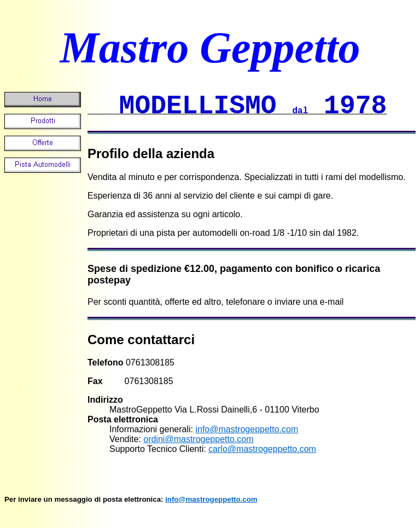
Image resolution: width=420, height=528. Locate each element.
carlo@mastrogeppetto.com (262, 449)
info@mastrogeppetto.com (247, 429)
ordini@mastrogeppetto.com (198, 439)
